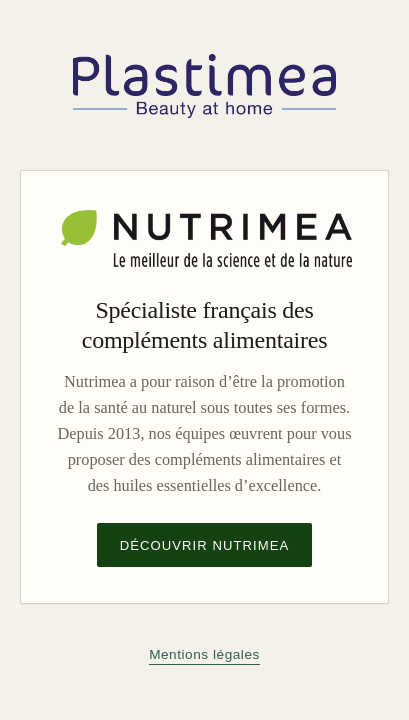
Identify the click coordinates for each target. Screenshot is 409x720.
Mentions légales (204, 654)
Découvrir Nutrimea (205, 545)
